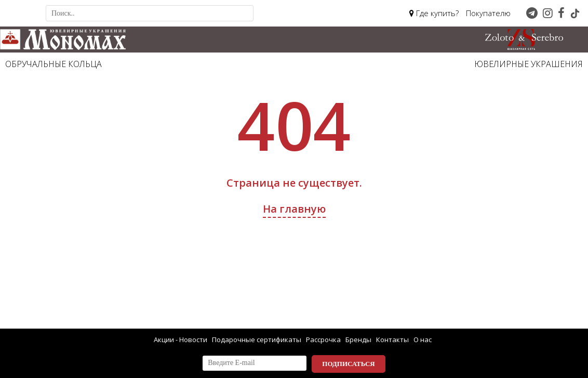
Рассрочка (323, 340)
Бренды (358, 340)
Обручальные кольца (54, 64)
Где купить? (434, 13)
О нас (423, 340)
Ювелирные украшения (529, 64)
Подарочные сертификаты (257, 340)
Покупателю (488, 13)
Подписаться (348, 364)
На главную (294, 209)
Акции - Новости (181, 340)
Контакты (392, 340)
